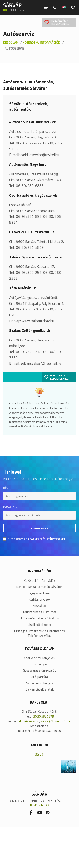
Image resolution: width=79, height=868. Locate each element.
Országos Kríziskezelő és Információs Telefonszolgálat (39, 634)
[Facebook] (31, 812)
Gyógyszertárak (40, 593)
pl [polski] (24, 10)
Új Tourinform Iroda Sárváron (39, 618)
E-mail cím (10, 507)
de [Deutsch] (15, 10)
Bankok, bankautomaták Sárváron (39, 587)
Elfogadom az (36, 539)
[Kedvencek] (73, 7)
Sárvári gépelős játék (40, 689)
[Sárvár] (12, 5)
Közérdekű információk (41, 42)
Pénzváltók (40, 606)
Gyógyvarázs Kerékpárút (39, 670)
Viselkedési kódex (40, 625)
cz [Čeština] (20, 10)
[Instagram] (48, 812)
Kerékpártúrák (40, 677)
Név (6, 488)
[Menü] (46, 7)
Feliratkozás (40, 528)
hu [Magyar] (5, 10)
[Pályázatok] (64, 7)
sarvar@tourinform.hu (56, 721)
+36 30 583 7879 (43, 716)
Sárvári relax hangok (40, 683)
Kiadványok (40, 664)
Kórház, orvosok (40, 599)
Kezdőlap (11, 42)
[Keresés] (55, 7)
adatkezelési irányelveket (47, 539)
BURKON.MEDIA (40, 805)
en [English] (10, 10)
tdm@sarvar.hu (28, 721)
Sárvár (40, 754)
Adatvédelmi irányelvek (39, 658)
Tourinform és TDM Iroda (40, 612)
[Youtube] (40, 812)
